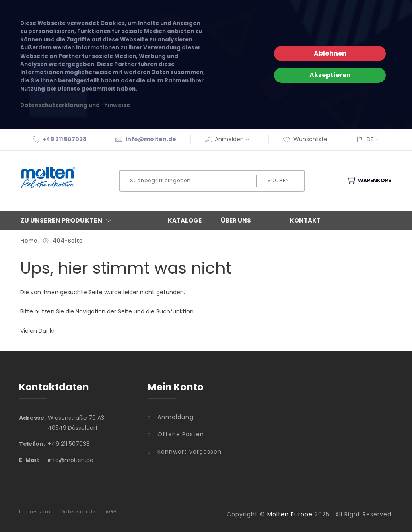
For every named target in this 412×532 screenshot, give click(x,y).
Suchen (278, 180)
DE (370, 139)
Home (29, 241)
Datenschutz (78, 512)
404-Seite (68, 241)
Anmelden (235, 139)
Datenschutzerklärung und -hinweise (75, 105)
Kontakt (305, 220)
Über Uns (236, 220)
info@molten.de (151, 139)
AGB (111, 512)
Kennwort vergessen (190, 452)
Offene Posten (181, 434)
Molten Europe (290, 514)
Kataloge (185, 220)
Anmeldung (175, 417)
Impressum (35, 512)
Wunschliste (305, 139)
